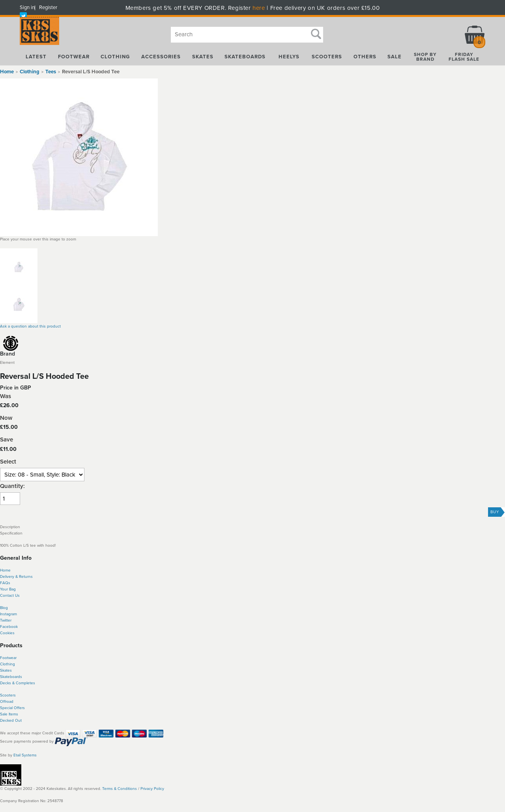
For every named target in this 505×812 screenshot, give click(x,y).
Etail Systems (25, 755)
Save (7, 440)
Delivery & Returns (16, 577)
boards (16, 677)
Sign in (27, 7)
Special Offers (12, 708)
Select (8, 462)
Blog (4, 608)
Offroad (7, 702)
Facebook (9, 627)
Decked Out (11, 721)
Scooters (8, 695)
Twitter (6, 620)
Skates (6, 670)
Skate (5, 677)
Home (7, 72)
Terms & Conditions (120, 789)
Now (6, 418)
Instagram (8, 614)
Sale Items (9, 714)
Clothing (7, 664)
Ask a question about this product (30, 326)
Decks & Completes (18, 683)
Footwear (8, 658)
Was (6, 396)
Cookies (7, 633)
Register (48, 7)
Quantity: (12, 486)
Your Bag (8, 589)
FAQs (5, 583)
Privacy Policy (152, 789)
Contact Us (10, 596)
